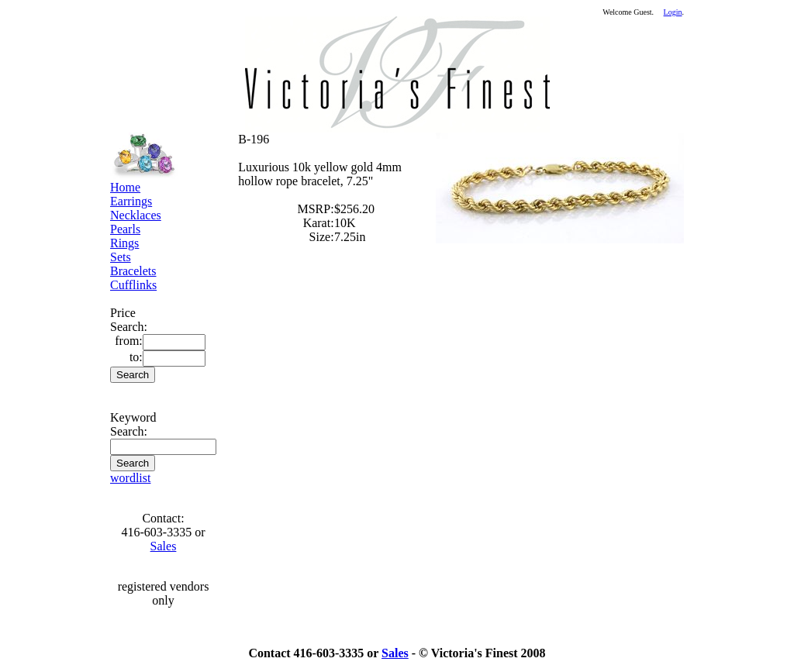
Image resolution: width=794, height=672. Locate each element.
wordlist (130, 478)
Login (673, 12)
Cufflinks (133, 285)
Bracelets (133, 271)
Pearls (125, 229)
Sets (121, 257)
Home (125, 187)
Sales (164, 546)
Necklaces (136, 215)
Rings (124, 243)
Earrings (131, 201)
